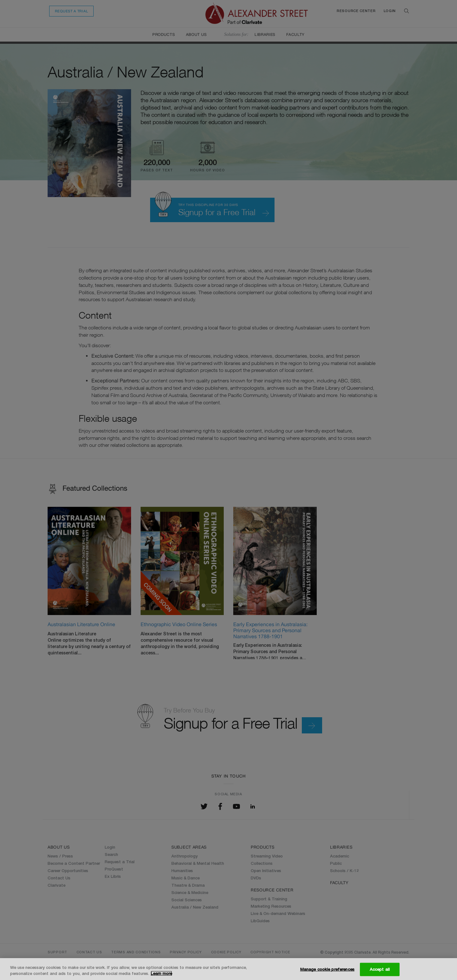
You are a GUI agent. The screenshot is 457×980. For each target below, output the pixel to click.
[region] (228, 969)
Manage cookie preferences (327, 969)
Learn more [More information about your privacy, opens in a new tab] (161, 973)
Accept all (380, 969)
